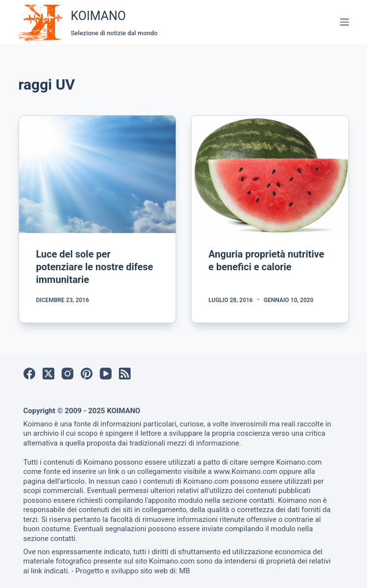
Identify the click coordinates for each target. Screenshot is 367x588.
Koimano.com (299, 462)
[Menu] (344, 22)
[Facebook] (29, 374)
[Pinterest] (87, 374)
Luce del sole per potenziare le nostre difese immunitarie (95, 267)
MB (184, 571)
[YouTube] (106, 374)
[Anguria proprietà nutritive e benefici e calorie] (270, 174)
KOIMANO (99, 16)
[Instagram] (68, 374)
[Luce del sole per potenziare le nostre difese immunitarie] (98, 174)
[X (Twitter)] (48, 374)
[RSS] (125, 374)
